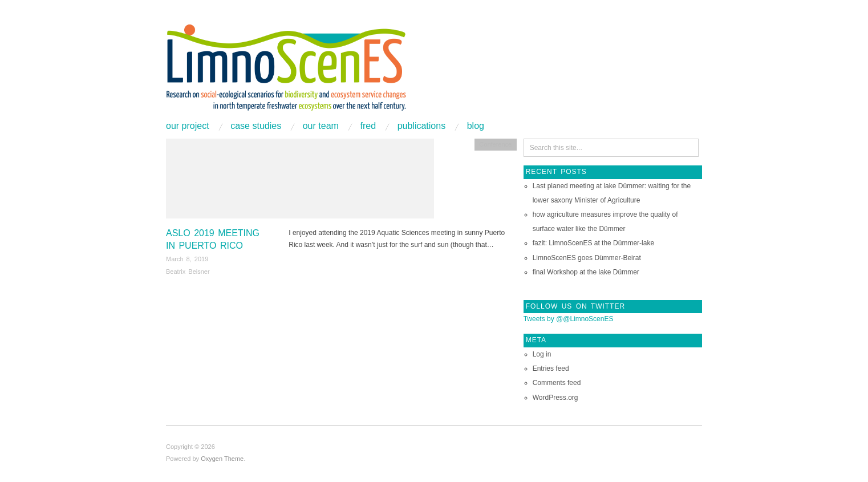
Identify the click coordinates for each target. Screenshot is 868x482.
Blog (476, 126)
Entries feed (551, 368)
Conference (495, 144)
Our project (188, 126)
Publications (422, 126)
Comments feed (557, 383)
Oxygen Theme (222, 459)
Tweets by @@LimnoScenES (569, 319)
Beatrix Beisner (188, 272)
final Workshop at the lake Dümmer (586, 272)
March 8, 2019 (187, 259)
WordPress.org (555, 398)
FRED (368, 126)
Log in (542, 354)
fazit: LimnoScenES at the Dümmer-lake (593, 243)
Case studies (256, 126)
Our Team (321, 126)
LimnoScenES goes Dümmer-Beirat (587, 258)
